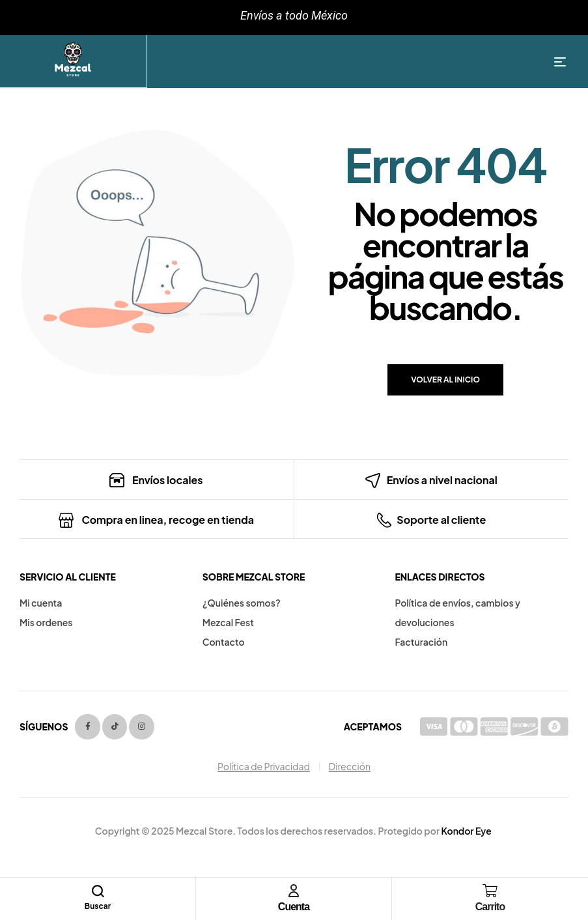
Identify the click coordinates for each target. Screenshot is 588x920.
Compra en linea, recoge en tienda (168, 520)
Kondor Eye (466, 831)
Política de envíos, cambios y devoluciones (457, 612)
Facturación (421, 642)
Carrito (490, 907)
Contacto (224, 642)
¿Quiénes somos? (242, 603)
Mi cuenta (41, 603)
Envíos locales (168, 480)
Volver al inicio (445, 380)
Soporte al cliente (441, 520)
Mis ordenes (46, 622)
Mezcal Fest (228, 622)
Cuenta (294, 907)
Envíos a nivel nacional (442, 480)
